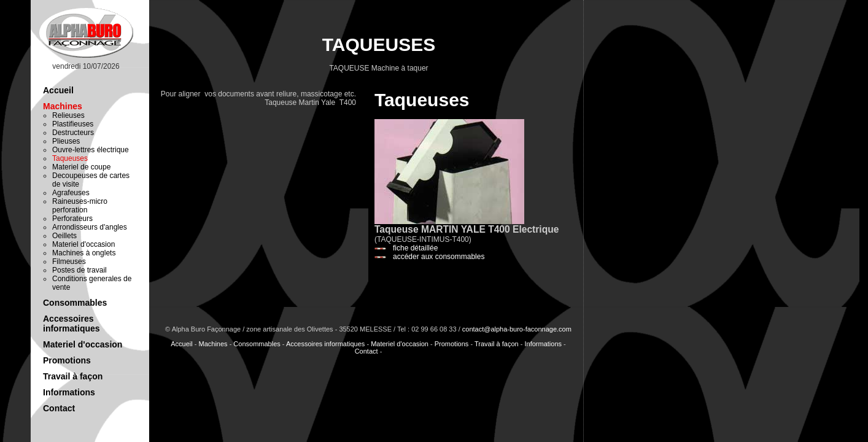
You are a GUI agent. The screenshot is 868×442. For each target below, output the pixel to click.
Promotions (67, 360)
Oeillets (64, 236)
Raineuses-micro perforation (80, 206)
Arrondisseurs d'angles (90, 227)
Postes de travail (79, 270)
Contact (59, 408)
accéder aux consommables (439, 257)
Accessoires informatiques (72, 324)
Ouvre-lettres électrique (91, 150)
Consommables (75, 303)
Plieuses (66, 141)
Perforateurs (72, 219)
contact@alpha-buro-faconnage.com (517, 329)
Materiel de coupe (81, 167)
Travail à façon (73, 376)
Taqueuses (70, 158)
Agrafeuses (71, 193)
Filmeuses (69, 262)
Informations (69, 392)
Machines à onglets (84, 253)
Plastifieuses (73, 124)
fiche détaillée (415, 248)
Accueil (58, 90)
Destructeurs (73, 133)
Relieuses (68, 115)
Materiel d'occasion (83, 244)
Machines (63, 106)
